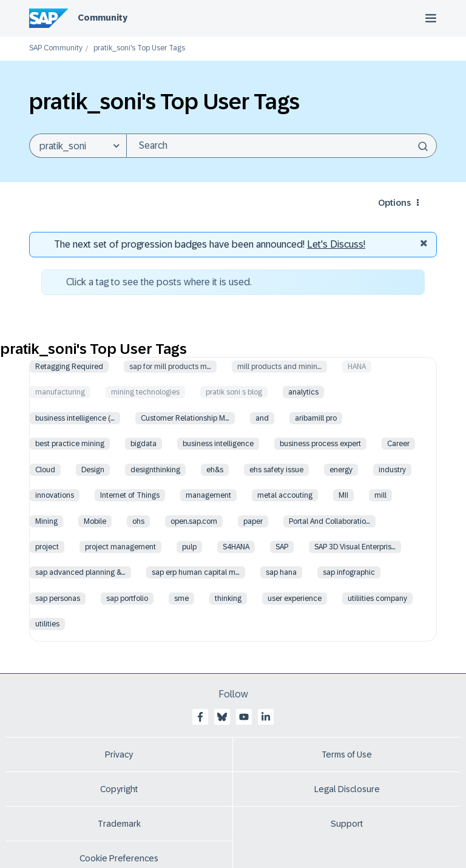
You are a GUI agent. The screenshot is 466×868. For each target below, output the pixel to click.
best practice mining (70, 444)
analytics (303, 392)
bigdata (144, 444)
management (208, 495)
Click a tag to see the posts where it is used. (159, 282)
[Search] (282, 146)
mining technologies (145, 392)
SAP (282, 547)
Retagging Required (69, 367)
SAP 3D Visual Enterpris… (355, 547)
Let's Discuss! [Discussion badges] (336, 244)
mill (380, 495)
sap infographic (349, 572)
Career (398, 444)
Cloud (45, 470)
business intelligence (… (75, 418)
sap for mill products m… (170, 367)
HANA (357, 367)
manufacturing (60, 392)
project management (120, 547)
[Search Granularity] (78, 146)
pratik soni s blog (234, 392)
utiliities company (377, 598)
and (262, 418)
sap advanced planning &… (80, 572)
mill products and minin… (279, 367)
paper (253, 521)
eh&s (215, 470)
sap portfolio (127, 598)
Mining (46, 521)
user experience (295, 598)
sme (181, 598)
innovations (55, 495)
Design (93, 470)
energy (341, 470)
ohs (138, 521)
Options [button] (394, 203)
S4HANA (236, 547)
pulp (189, 547)
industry (392, 470)
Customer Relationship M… (185, 418)
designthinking (155, 470)
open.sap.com (194, 521)
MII (343, 495)
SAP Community (56, 48)
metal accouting (285, 495)
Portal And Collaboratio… (329, 521)
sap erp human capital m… (196, 572)
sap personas (58, 598)
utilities (47, 624)
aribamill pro (316, 418)
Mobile (95, 521)
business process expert (320, 444)
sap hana (281, 572)
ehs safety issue (276, 470)
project (47, 547)
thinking (228, 598)
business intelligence (218, 444)
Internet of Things (130, 495)
